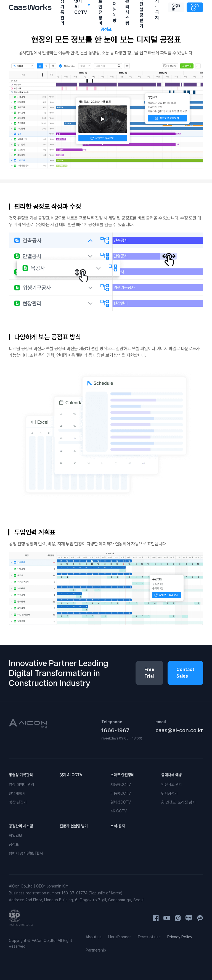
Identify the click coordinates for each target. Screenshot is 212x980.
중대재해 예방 (172, 775)
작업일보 (15, 836)
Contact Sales (185, 673)
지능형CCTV (121, 784)
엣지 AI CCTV (71, 775)
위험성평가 (169, 793)
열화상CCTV (121, 802)
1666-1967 (115, 730)
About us (94, 937)
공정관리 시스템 (21, 826)
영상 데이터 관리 (22, 784)
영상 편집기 (18, 802)
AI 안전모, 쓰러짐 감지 (178, 802)
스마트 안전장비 (122, 775)
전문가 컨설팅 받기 (74, 826)
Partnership (96, 950)
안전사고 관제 (172, 784)
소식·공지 (118, 826)
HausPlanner (120, 937)
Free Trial (149, 673)
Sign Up (195, 7)
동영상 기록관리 (21, 775)
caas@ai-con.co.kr (179, 730)
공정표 (14, 844)
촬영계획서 (17, 793)
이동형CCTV (121, 793)
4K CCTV (119, 811)
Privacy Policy (180, 937)
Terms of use (149, 937)
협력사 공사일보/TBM (26, 853)
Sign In (176, 7)
